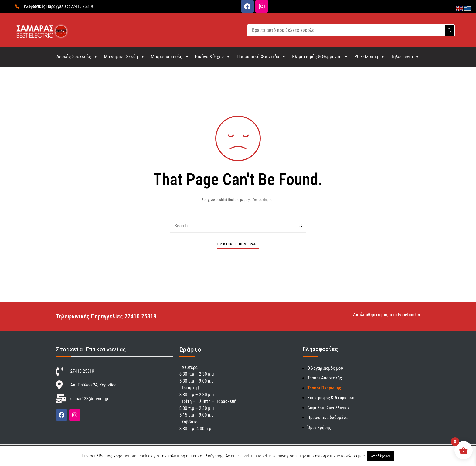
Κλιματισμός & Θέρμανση (320, 57)
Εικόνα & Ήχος (213, 57)
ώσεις (331, 398)
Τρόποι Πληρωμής (324, 388)
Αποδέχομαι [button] (381, 456)
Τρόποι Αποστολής (325, 378)
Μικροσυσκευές (170, 57)
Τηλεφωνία (405, 57)
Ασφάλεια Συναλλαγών (328, 408)
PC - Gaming (370, 57)
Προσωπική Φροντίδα (261, 57)
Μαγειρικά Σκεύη (124, 57)
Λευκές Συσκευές (77, 57)
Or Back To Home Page (238, 244)
